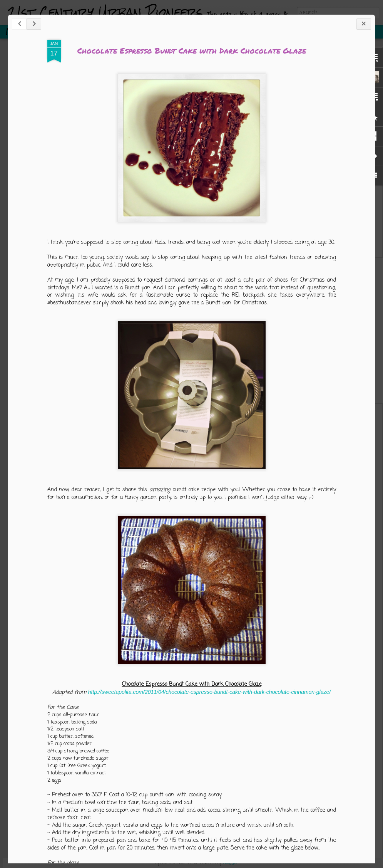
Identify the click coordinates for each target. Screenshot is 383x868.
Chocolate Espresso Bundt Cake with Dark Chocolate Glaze (192, 50)
